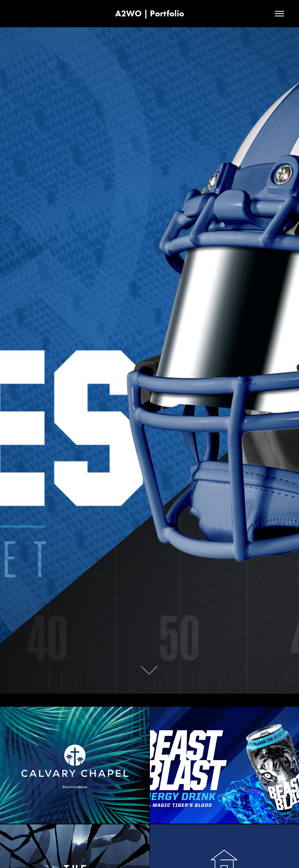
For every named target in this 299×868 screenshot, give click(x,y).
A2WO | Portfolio (150, 13)
